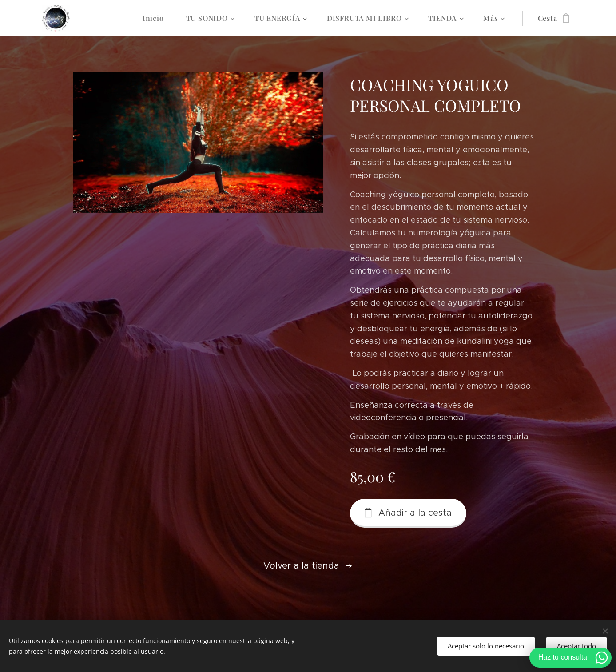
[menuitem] (158, 18)
